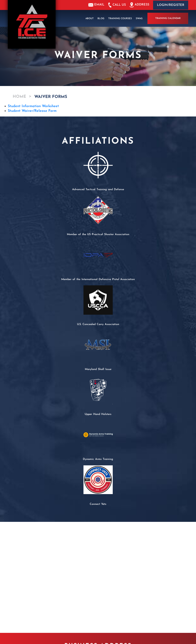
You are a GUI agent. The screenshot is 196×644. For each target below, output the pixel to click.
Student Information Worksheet (33, 106)
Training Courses (120, 18)
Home (19, 97)
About (90, 18)
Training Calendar (168, 18)
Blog (101, 18)
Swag (139, 18)
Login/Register (171, 5)
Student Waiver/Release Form (32, 111)
